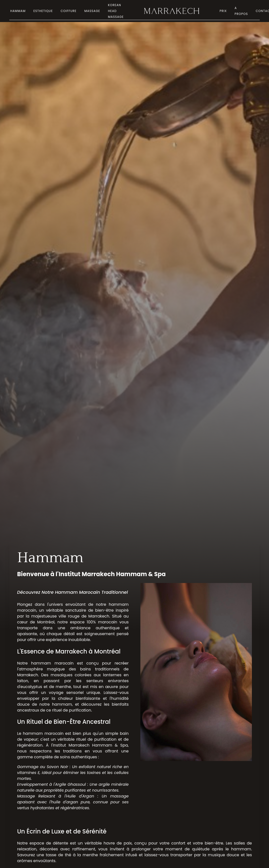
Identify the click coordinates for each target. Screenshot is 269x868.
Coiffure (69, 11)
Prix (223, 11)
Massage (92, 11)
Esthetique (43, 11)
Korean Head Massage (116, 11)
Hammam (18, 11)
